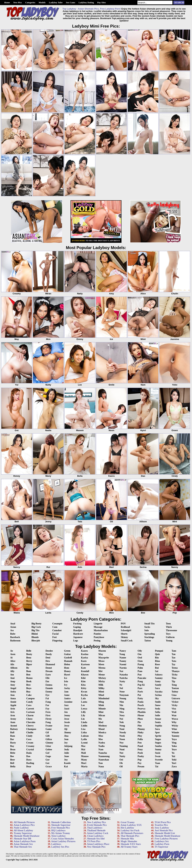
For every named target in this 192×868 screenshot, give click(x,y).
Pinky (141, 732)
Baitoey (14, 729)
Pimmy (141, 729)
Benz (29, 658)
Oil (121, 767)
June (67, 756)
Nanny (123, 661)
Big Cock (36, 627)
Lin (83, 719)
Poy (140, 763)
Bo (28, 668)
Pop (140, 760)
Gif (47, 732)
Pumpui (159, 651)
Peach (141, 705)
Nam (101, 750)
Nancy (123, 651)
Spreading (150, 634)
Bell (12, 763)
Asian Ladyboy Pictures (63, 841)
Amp (13, 681)
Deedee (49, 651)
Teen (168, 624)
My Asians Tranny (61, 833)
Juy (66, 760)
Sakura (159, 675)
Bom (29, 671)
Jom (66, 739)
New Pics (18, 2)
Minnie (102, 709)
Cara (29, 705)
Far (47, 705)
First (48, 715)
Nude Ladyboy (21, 828)
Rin (157, 658)
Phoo (140, 719)
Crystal (30, 750)
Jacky (67, 688)
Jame (67, 695)
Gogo (48, 756)
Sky (157, 698)
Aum (13, 722)
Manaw (85, 756)
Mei (100, 671)
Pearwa (141, 709)
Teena (175, 668)
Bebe (13, 753)
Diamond (50, 664)
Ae (12, 651)
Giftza (49, 739)
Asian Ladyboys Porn (25, 841)
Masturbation (101, 630)
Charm (30, 715)
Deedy (49, 654)
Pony (140, 750)
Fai (47, 698)
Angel (13, 688)
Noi (121, 719)
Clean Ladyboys (95, 836)
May (101, 654)
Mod (101, 722)
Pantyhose (99, 637)
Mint (101, 712)
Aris (12, 712)
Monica (102, 732)
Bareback (15, 637)
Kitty (84, 688)
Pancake (142, 678)
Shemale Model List (165, 833)
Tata (174, 661)
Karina (85, 654)
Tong (174, 685)
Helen (67, 664)
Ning (122, 709)
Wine (174, 729)
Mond (101, 729)
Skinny (124, 637)
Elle (47, 678)
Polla (140, 739)
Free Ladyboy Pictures (166, 839)
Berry (29, 661)
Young (169, 641)
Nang (122, 654)
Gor (48, 760)
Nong (122, 726)
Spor (157, 732)
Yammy (176, 736)
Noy (121, 743)
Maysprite (104, 658)
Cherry (30, 726)
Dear (29, 767)
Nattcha (123, 678)
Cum (55, 627)
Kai (66, 767)
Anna (13, 698)
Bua (28, 692)
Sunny (158, 750)
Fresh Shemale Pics (97, 825)
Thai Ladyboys (95, 828)
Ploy (140, 736)
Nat (121, 671)
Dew (48, 661)
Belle (29, 651)
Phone (141, 715)
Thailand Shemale (96, 830)
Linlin (84, 726)
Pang (140, 681)
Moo (101, 736)
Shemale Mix (127, 839)
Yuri (174, 763)
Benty (29, 654)
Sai (157, 671)
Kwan (84, 692)
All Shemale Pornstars (132, 833)
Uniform (170, 637)
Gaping (77, 627)
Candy (30, 702)
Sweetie (159, 760)
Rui (157, 668)
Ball (12, 732)
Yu (173, 753)
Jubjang (68, 746)
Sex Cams (71, 2)
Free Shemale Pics (61, 828)
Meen (101, 664)
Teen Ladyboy (59, 836)
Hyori (67, 675)
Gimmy (49, 743)
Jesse (67, 719)
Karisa (84, 658)
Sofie (158, 715)
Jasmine (68, 702)
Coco (29, 739)
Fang (48, 702)
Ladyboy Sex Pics (60, 847)
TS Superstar (161, 847)
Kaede (67, 763)
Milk (101, 685)
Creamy (30, 746)
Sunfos (158, 746)
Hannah (68, 661)
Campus (30, 698)
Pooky (141, 756)
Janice (67, 698)
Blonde (35, 637)
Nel (121, 688)
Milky (101, 688)
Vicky (174, 705)
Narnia (123, 668)
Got (47, 763)
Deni (48, 658)
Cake (29, 695)
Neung (123, 698)
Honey (67, 671)
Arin (13, 709)
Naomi (123, 664)
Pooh (140, 753)
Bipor (29, 664)
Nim (122, 702)
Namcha (103, 753)
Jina (66, 736)
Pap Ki (141, 685)
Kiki (83, 678)
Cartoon (30, 712)
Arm (13, 715)
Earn (48, 675)
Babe (13, 634)
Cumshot (57, 630)
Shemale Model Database (27, 836)
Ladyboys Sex (162, 841)
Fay (47, 709)
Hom (67, 668)
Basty (13, 743)
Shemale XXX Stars (131, 844)
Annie (13, 702)
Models (42, 2)
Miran (102, 715)
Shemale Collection (61, 822)
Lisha (84, 732)
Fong (48, 722)
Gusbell (68, 658)
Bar (12, 739)
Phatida (142, 712)
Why (174, 722)
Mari (84, 763)
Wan (174, 715)
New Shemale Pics (96, 847)
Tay (173, 664)
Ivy (66, 685)
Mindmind (104, 698)
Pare (140, 688)
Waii (174, 712)
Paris (140, 692)
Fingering (57, 641)
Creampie (57, 624)
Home (7, 2)
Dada (29, 753)
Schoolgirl (126, 630)
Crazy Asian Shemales (63, 839)
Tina (174, 678)
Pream (141, 767)
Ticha (174, 675)
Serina (158, 695)
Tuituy (175, 692)
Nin (121, 705)
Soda (158, 709)
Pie (139, 722)
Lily (83, 715)
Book (29, 681)
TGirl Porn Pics (163, 822)
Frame (49, 726)
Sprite (158, 736)
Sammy (159, 678)
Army (13, 719)
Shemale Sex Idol (96, 839)
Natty (122, 681)
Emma (49, 685)
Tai (157, 767)
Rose (157, 664)
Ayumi (14, 726)
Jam (66, 692)
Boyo (29, 688)
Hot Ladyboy (127, 828)
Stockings (149, 637)
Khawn (85, 675)
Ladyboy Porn (162, 844)
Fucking (77, 624)
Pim (140, 726)
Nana (101, 767)
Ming (101, 702)
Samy (158, 681)
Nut (121, 753)
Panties (97, 634)
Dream (49, 671)
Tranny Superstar (23, 833)
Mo (100, 719)
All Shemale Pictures (24, 822)
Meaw (102, 661)
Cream (30, 743)
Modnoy (103, 726)
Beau (13, 750)
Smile (158, 702)
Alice (13, 661)
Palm (140, 668)
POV (123, 624)
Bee (12, 756)
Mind (101, 695)
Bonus (29, 678)
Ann (12, 695)
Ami (12, 678)
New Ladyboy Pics (96, 822)
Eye (47, 695)
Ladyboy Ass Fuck (130, 830)
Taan (158, 763)
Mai (83, 750)
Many (84, 760)
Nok (122, 722)
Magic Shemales (129, 841)
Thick (169, 627)
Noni (122, 729)
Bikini (35, 634)
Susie (158, 753)
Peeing (97, 641)
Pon (140, 743)
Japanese (78, 637)
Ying (174, 743)
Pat (139, 695)
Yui (173, 756)
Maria (84, 767)
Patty (140, 698)
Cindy (29, 736)
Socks (147, 627)
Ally (12, 671)
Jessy (67, 726)
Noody (123, 732)
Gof (47, 753)
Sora (157, 729)
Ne (121, 685)
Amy (13, 685)
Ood (140, 658)
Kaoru (84, 651)
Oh (121, 763)
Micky (102, 681)
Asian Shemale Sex (23, 844)
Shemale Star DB (22, 839)
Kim (83, 681)
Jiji (66, 729)
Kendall (85, 671)
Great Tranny (128, 822)
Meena (102, 668)
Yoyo (174, 750)
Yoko (174, 746)
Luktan (85, 736)
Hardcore (78, 634)
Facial (55, 634)
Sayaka (159, 692)
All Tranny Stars (129, 847)
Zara (174, 767)
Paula (141, 702)
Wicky (175, 726)
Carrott (30, 709)
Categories (30, 2)
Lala (83, 698)
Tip (173, 681)
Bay (12, 746)
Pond (140, 746)
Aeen (13, 654)
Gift (48, 736)
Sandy (158, 685)
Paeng (141, 664)
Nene (122, 692)
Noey (122, 715)
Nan (101, 763)
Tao (173, 658)
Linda (84, 722)
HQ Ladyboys (58, 830)
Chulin (30, 732)
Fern (48, 712)
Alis (12, 664)
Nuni (122, 750)
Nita (122, 712)
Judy (67, 750)
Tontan (175, 688)
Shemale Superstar (61, 825)
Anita (13, 692)
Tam (174, 651)
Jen (66, 712)
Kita (83, 685)
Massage (98, 627)
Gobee (49, 750)
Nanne (123, 658)
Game (49, 729)
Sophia (158, 726)
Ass (12, 630)
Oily (140, 651)
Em (47, 681)
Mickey (102, 678)
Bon (28, 675)
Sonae (158, 719)
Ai (11, 658)
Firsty (49, 719)
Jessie (67, 722)
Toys (168, 634)
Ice (66, 678)
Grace (49, 767)
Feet (55, 637)
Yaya (174, 739)
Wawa (175, 719)
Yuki (174, 760)
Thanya (176, 671)
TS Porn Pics (94, 841)
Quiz (157, 654)
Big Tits (35, 630)
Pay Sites (101, 2)
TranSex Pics (161, 825)
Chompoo (31, 729)
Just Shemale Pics (164, 830)
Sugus (158, 743)
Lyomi (84, 743)
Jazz (66, 705)
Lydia (84, 739)
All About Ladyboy (23, 830)
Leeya (84, 709)
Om (140, 654)
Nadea (102, 743)
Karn (84, 661)
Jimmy (68, 732)
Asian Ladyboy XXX (131, 825)
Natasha (124, 675)
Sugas (158, 739)
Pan (140, 675)
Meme (102, 675)
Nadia (101, 746)
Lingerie (98, 624)
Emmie (49, 688)
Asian (13, 627)
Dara (29, 760)
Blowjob (36, 641)
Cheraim (31, 722)
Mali (83, 753)
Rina (157, 661)
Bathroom (15, 641)
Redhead (125, 627)
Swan (158, 756)
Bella (13, 767)
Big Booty (36, 624)
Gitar (48, 746)
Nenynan (124, 695)
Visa (174, 709)
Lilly (83, 712)
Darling (30, 763)
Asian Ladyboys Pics (24, 825)
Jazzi (67, 709)
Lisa (83, 729)
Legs (76, 641)
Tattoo (148, 641)
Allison (14, 668)
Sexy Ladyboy (162, 828)
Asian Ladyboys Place (98, 844)
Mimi (101, 692)
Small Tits (150, 624)
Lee (83, 705)
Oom (140, 661)
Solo (147, 630)
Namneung (104, 756)
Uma (174, 695)
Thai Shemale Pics (130, 836)
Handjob (78, 630)
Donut (49, 668)
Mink (101, 705)
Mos (101, 739)
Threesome (171, 630)
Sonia (158, 722)
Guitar (67, 654)
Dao (28, 756)
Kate (84, 668)
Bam (13, 736)
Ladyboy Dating (86, 2)
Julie (67, 753)
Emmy (49, 692)
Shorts (124, 634)
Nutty (122, 756)
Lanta (84, 702)
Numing (124, 746)
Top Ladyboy (22, 860)
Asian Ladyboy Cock (98, 833)
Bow (28, 685)
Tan (174, 654)
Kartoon (85, 664)
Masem (102, 651)
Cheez (29, 719)
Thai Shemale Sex (23, 847)
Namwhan (104, 760)
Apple (13, 705)
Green (67, 651)
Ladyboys (56, 844)
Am (12, 675)
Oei (121, 760)
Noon (122, 739)
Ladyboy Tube (56, 2)
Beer (13, 760)
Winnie (175, 732)
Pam (140, 671)
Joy (66, 743)
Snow (158, 705)
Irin (66, 681)
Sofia (158, 712)
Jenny (67, 715)
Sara (157, 688)
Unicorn (176, 698)
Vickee (175, 702)
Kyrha (84, 695)
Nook (122, 736)
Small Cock (127, 641)
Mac (83, 746)
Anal (13, 624)
